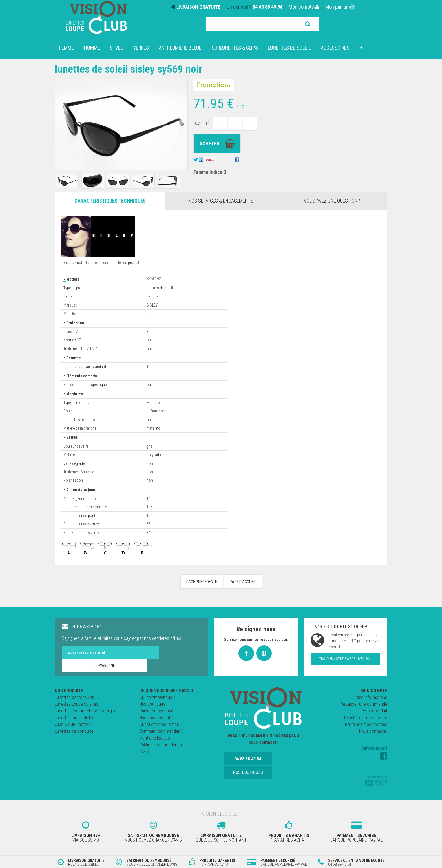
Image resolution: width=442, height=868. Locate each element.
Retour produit (374, 711)
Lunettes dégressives (74, 697)
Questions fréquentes (159, 724)
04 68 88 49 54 (268, 7)
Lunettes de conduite (74, 731)
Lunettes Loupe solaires (77, 704)
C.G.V (144, 752)
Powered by (376, 780)
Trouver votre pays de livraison (345, 659)
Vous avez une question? (332, 201)
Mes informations (372, 697)
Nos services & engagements (221, 201)
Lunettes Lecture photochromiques (87, 711)
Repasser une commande (364, 704)
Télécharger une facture (365, 718)
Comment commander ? (161, 731)
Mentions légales (155, 738)
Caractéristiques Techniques (110, 201)
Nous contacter (373, 731)
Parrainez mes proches (366, 724)
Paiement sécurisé (156, 711)
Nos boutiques (152, 704)
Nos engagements (156, 718)
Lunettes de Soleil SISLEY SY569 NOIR (133, 69)
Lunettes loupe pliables (76, 718)
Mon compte (304, 7)
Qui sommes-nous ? (157, 697)
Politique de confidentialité (163, 745)
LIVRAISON (198, 7)
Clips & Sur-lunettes (73, 724)
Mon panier (340, 7)
